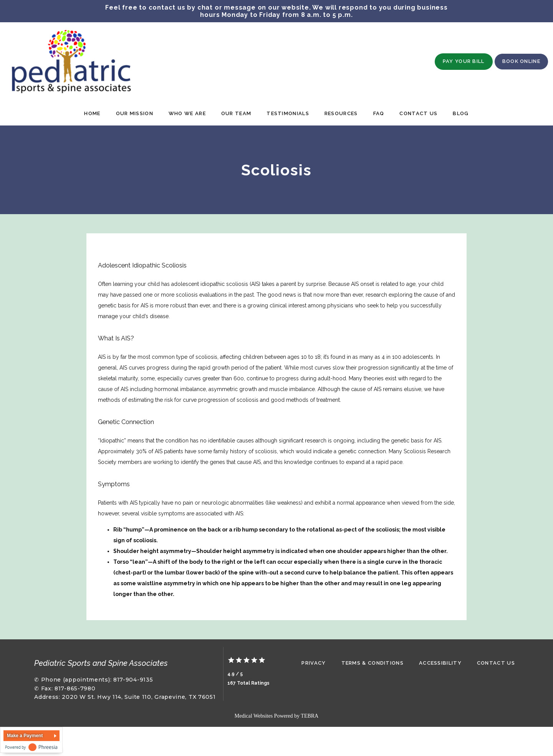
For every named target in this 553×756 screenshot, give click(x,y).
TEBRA (310, 716)
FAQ (379, 113)
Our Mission (135, 113)
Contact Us (418, 113)
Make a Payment (25, 735)
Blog (461, 113)
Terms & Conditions (373, 663)
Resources (341, 113)
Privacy (314, 663)
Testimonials (288, 113)
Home (92, 113)
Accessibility (440, 663)
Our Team (236, 113)
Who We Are (187, 113)
